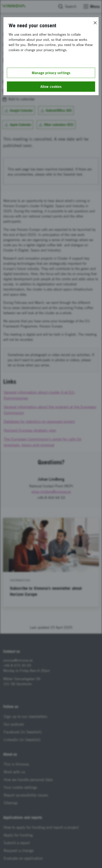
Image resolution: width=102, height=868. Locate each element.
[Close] (95, 23)
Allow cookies (51, 87)
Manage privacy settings (51, 73)
